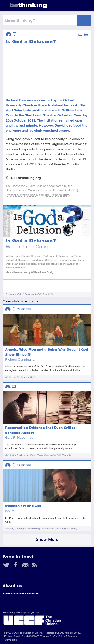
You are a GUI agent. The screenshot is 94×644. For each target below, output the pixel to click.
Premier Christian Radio (22, 195)
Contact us (11, 640)
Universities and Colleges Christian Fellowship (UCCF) (42, 190)
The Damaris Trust (57, 195)
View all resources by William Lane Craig (29, 272)
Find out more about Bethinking (21, 593)
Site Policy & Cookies (65, 636)
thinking (28, 5)
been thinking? (20, 20)
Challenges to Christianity (27, 528)
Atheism (9, 528)
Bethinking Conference (17, 455)
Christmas (10, 377)
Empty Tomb (36, 455)
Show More (47, 539)
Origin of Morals (68, 528)
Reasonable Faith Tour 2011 (39, 294)
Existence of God (14, 294)
